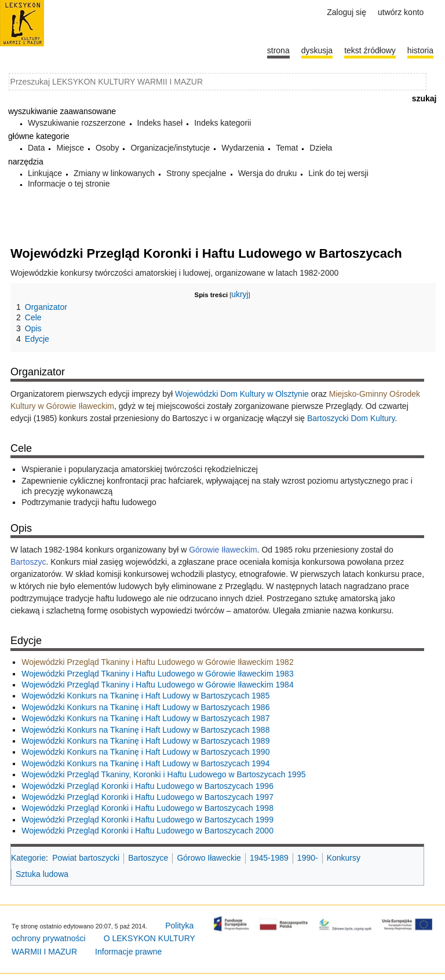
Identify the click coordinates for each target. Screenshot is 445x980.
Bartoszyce (148, 858)
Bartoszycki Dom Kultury (351, 418)
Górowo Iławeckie (209, 858)
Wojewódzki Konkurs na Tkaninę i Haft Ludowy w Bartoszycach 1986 (145, 707)
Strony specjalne (196, 173)
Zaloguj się (346, 12)
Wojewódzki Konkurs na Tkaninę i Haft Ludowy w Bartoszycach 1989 (145, 741)
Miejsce (70, 148)
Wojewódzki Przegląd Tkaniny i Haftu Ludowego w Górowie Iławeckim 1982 (158, 662)
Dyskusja (317, 50)
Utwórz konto (401, 12)
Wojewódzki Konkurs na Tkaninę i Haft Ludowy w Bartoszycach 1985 (145, 696)
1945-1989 (269, 858)
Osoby (107, 148)
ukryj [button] (240, 294)
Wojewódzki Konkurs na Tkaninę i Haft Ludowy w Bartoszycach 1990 (145, 752)
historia (420, 50)
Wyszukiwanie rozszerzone (77, 123)
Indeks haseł (160, 123)
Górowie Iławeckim (223, 550)
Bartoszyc (28, 562)
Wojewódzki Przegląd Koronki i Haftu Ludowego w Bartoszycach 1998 (147, 808)
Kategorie (28, 858)
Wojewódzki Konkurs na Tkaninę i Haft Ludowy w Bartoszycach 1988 (145, 730)
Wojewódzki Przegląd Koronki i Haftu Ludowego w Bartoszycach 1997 (147, 797)
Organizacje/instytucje (170, 148)
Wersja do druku (268, 173)
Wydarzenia (243, 148)
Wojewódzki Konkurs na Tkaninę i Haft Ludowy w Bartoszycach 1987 (145, 718)
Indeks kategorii (222, 123)
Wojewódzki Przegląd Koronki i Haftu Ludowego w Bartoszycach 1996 (147, 786)
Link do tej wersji (338, 173)
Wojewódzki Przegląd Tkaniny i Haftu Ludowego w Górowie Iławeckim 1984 (158, 685)
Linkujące (45, 173)
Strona (278, 50)
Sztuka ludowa (42, 874)
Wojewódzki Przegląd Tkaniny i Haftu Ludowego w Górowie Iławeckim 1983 (158, 674)
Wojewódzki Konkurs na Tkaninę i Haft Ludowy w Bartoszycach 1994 (145, 763)
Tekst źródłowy (370, 50)
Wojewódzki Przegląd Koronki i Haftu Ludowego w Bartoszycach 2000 (147, 831)
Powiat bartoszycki (86, 858)
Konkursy (344, 858)
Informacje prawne (128, 952)
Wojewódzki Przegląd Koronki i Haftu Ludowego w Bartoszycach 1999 (147, 820)
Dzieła (321, 148)
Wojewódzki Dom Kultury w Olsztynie (242, 394)
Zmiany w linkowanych (114, 173)
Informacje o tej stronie (69, 184)
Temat (287, 148)
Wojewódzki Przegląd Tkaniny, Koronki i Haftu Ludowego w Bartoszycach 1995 (163, 774)
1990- (308, 858)
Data (37, 148)
